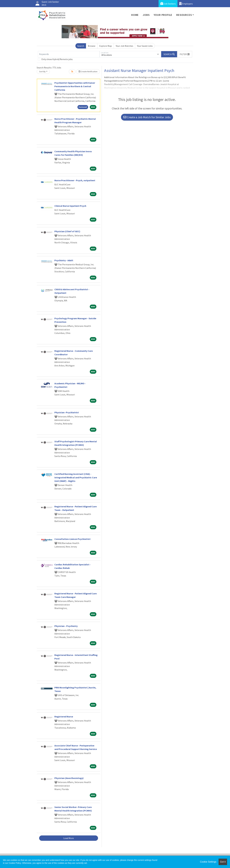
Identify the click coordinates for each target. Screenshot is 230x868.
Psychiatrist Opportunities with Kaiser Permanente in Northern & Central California (75, 86)
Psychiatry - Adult (64, 260)
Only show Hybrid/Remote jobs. (57, 59)
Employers (186, 4)
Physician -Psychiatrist (67, 412)
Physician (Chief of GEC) (67, 231)
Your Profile (163, 15)
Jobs (146, 15)
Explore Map (106, 46)
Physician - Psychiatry (66, 626)
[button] (185, 54)
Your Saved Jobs (145, 46)
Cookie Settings (208, 862)
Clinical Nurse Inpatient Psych (70, 206)
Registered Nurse (64, 717)
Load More (69, 838)
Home (135, 15)
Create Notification (88, 71)
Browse (92, 46)
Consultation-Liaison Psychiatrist (72, 539)
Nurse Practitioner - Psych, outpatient (75, 180)
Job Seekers (168, 4)
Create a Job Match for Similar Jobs (147, 117)
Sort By (42, 71)
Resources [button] (184, 15)
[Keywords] (69, 54)
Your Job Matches (124, 46)
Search (81, 46)
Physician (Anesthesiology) (69, 778)
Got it (223, 862)
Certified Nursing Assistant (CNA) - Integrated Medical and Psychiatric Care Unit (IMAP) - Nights (76, 477)
